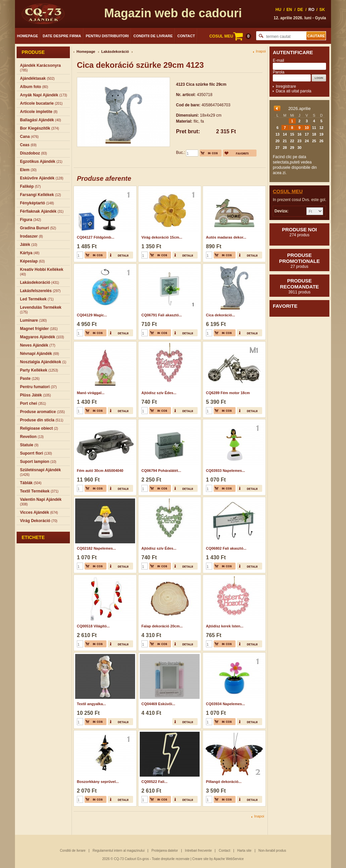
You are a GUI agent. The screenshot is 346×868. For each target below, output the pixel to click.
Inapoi (261, 51)
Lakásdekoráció (115, 52)
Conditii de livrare (153, 36)
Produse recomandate (299, 286)
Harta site (244, 851)
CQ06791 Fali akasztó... (162, 315)
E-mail (278, 60)
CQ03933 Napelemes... (225, 471)
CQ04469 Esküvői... (158, 704)
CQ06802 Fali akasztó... (226, 548)
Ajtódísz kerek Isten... (225, 626)
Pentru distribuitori (107, 36)
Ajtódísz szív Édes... (159, 393)
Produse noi (299, 232)
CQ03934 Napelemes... (225, 704)
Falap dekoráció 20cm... (162, 626)
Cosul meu (288, 191)
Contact (186, 36)
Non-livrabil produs (272, 851)
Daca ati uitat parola (294, 91)
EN (289, 10)
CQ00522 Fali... (154, 782)
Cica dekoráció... (220, 315)
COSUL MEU (230, 36)
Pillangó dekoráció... (224, 782)
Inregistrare (286, 86)
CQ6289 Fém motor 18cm (228, 393)
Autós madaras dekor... (226, 237)
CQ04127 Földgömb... (95, 237)
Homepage (27, 36)
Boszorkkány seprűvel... (98, 782)
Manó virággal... (91, 393)
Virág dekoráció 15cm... (162, 237)
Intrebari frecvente (198, 851)
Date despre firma (62, 36)
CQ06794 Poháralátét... (161, 471)
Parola (279, 72)
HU (278, 10)
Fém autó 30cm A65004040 (100, 471)
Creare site (200, 859)
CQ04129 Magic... (92, 315)
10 (307, 128)
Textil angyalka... (91, 704)
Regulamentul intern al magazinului (118, 851)
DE (300, 10)
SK (322, 10)
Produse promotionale (299, 261)
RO (311, 10)
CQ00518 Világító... (93, 626)
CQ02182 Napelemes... (96, 548)
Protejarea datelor (165, 851)
